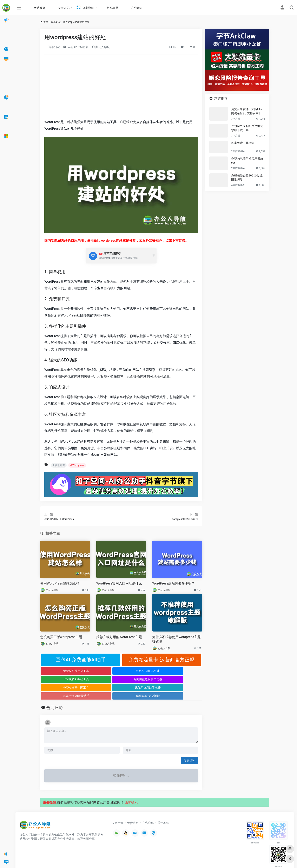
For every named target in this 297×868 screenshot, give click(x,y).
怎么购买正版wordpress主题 (61, 637)
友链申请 (118, 806)
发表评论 (190, 744)
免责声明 (133, 806)
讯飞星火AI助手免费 (101, 679)
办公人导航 (101, 47)
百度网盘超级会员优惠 (182, 671)
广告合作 (148, 806)
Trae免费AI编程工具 (141, 671)
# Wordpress (77, 465)
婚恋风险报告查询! (182, 679)
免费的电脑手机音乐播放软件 (247, 161)
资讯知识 (56, 22)
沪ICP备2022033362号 (71, 859)
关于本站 (163, 806)
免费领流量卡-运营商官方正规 (162, 660)
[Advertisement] (121, 88)
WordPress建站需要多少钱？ (173, 583)
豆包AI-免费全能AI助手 (81, 660)
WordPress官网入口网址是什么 (119, 583)
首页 (46, 22)
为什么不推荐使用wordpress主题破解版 (176, 639)
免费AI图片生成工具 (61, 671)
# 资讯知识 (59, 465)
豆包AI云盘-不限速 (101, 671)
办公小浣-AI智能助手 (141, 679)
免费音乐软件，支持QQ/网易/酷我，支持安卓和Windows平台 (248, 111)
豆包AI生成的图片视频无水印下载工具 (247, 128)
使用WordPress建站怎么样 (60, 583)
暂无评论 (54, 691)
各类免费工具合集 (243, 143)
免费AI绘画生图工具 (61, 679)
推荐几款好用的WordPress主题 (119, 637)
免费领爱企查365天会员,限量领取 (247, 178)
